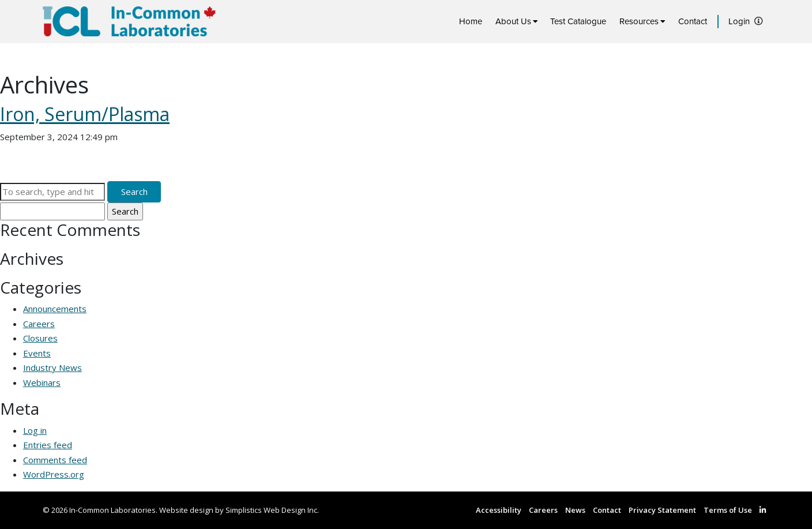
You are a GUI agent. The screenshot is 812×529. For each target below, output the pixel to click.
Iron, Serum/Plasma (85, 114)
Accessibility (499, 510)
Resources (639, 21)
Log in (35, 430)
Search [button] (134, 192)
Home (471, 21)
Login (739, 21)
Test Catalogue (578, 21)
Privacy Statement (662, 510)
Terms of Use (728, 510)
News (575, 510)
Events (37, 353)
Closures (40, 338)
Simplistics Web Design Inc (271, 510)
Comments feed (55, 460)
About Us (513, 21)
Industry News (52, 367)
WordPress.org (54, 474)
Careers (39, 324)
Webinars (42, 382)
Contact (693, 21)
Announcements (55, 309)
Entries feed (48, 445)
